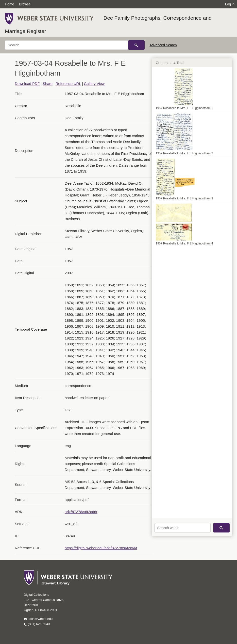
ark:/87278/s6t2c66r (81, 512)
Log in (230, 4)
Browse (25, 4)
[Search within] (183, 528)
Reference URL (68, 84)
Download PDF (27, 84)
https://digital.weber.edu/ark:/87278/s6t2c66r (101, 548)
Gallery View (94, 84)
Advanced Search (163, 45)
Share (48, 84)
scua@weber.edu (38, 619)
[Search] (67, 45)
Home (9, 4)
